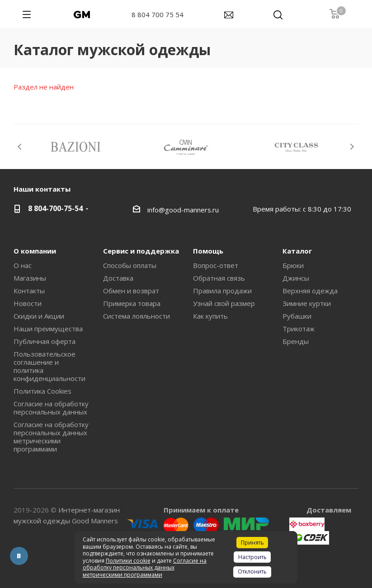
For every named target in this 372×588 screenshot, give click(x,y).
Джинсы (296, 278)
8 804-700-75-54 (55, 208)
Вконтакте (19, 556)
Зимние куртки (307, 303)
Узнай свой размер (224, 303)
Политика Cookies (42, 391)
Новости (28, 303)
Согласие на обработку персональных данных (51, 408)
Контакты (29, 291)
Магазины (30, 278)
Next (352, 147)
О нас (23, 265)
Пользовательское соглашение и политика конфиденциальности (49, 366)
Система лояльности (137, 316)
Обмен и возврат (131, 291)
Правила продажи (222, 291)
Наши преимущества (48, 329)
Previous (20, 147)
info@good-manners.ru (183, 210)
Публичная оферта (45, 341)
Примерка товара (132, 303)
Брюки (293, 265)
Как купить (210, 316)
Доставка (118, 278)
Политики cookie (128, 561)
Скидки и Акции (39, 316)
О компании (35, 251)
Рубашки (297, 316)
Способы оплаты (130, 265)
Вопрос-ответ (216, 265)
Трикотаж (299, 329)
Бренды (296, 341)
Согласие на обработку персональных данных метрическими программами (51, 437)
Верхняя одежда (310, 291)
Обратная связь (219, 278)
